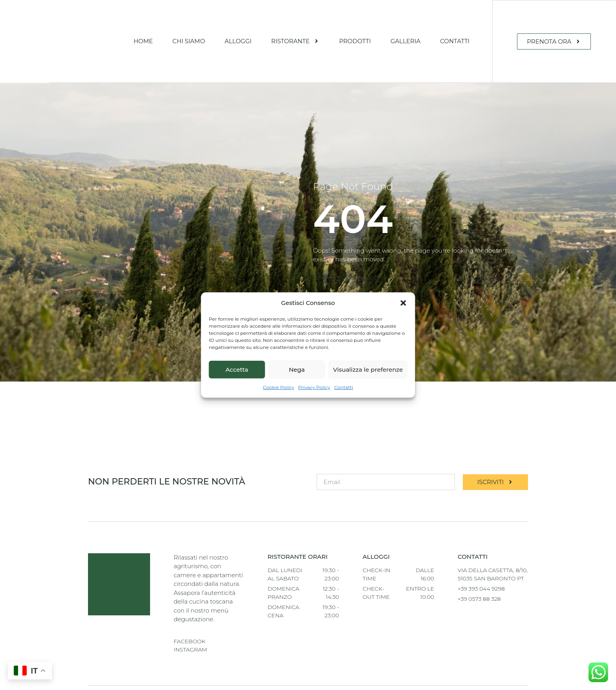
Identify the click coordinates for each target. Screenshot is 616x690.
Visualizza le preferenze (368, 374)
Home (143, 41)
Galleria (405, 41)
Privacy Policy (314, 392)
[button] (403, 303)
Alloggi (238, 41)
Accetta (237, 374)
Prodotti (355, 41)
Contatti (344, 392)
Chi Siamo (189, 41)
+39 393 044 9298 (481, 588)
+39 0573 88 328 (479, 598)
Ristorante (295, 41)
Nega (297, 374)
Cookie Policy (279, 392)
